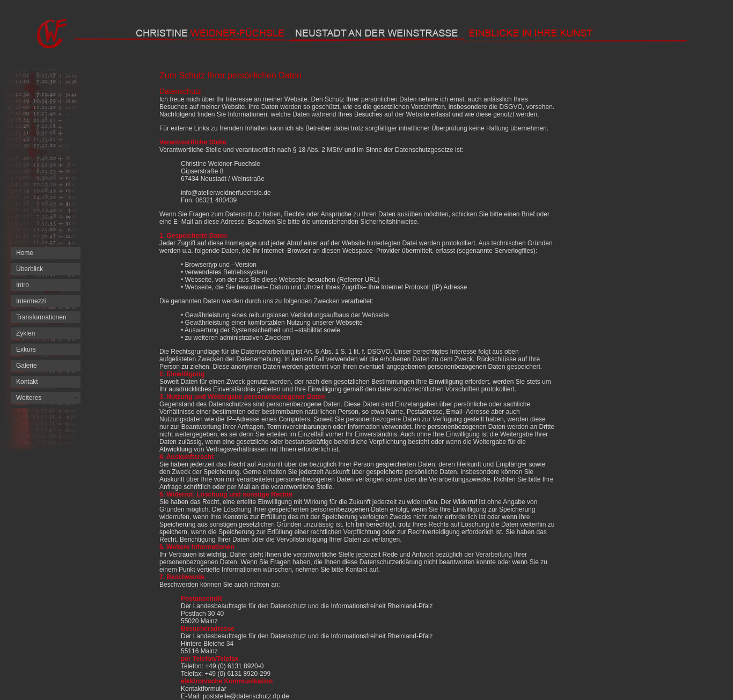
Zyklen (25, 333)
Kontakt (27, 382)
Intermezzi (31, 301)
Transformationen (41, 317)
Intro (23, 285)
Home (25, 253)
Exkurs (26, 349)
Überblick (30, 269)
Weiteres (29, 398)
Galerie (27, 366)
